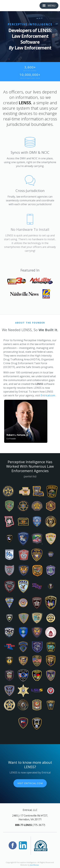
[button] (49, 6)
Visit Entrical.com (30, 783)
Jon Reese (34, 865)
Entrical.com (48, 395)
